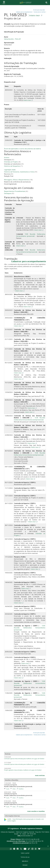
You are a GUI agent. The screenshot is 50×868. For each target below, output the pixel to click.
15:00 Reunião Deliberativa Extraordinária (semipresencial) (31, 251)
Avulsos (7, 158)
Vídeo (14, 789)
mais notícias (40, 775)
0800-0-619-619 (26, 839)
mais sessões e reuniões (36, 811)
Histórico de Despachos (12, 166)
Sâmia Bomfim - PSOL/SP (12, 39)
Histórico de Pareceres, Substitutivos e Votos (19, 172)
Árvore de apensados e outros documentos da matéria (22, 149)
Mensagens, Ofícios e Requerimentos (17, 180)
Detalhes (21, 789)
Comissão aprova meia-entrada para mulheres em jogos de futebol (24, 759)
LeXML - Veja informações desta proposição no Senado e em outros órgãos (24, 820)
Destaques (8, 193)
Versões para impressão (39, 10)
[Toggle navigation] (4, 3)
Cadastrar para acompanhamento (29, 261)
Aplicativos (25, 861)
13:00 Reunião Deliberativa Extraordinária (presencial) (31, 235)
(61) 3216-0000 (30, 841)
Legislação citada (10, 170)
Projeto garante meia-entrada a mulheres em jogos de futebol (23, 770)
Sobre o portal (25, 853)
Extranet (25, 865)
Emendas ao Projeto (11, 162)
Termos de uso (25, 857)
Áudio (8, 789)
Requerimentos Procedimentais (15, 191)
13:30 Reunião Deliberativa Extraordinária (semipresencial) (30, 419)
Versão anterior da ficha (39, 12)
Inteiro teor (35, 15)
